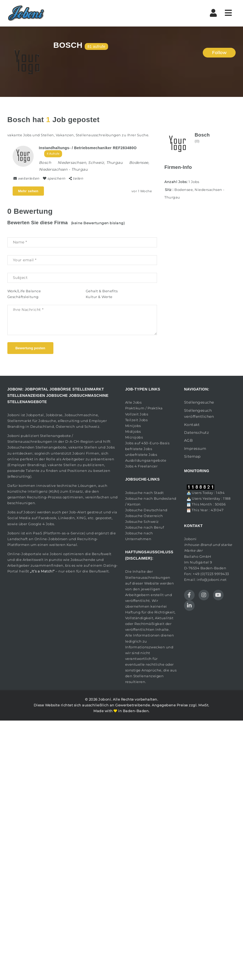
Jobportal (35, 415)
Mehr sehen (28, 191)
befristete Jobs (139, 449)
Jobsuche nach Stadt (145, 493)
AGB (189, 440)
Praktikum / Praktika (144, 408)
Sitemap (192, 456)
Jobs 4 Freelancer (141, 466)
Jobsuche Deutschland (146, 510)
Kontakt (192, 425)
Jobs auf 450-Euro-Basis (147, 443)
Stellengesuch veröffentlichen (199, 414)
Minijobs (133, 426)
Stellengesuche (199, 402)
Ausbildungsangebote (146, 460)
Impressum (195, 449)
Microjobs (134, 437)
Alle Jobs (133, 402)
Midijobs (133, 431)
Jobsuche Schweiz (142, 522)
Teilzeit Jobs (136, 420)
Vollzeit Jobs (137, 414)
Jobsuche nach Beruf (145, 527)
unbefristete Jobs (141, 455)
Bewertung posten (30, 348)
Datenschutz (197, 432)
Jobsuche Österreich (144, 516)
